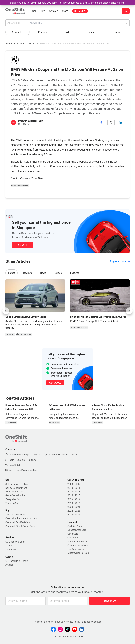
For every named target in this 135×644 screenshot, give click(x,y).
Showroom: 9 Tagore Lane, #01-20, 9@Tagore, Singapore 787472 (43, 455)
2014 (70, 495)
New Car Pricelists (15, 515)
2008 (70, 484)
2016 (70, 499)
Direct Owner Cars (77, 530)
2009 (77, 484)
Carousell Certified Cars (18, 522)
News (117, 32)
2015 (77, 495)
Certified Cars (75, 526)
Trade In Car (12, 503)
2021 (77, 507)
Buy (43, 11)
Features (93, 32)
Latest (12, 273)
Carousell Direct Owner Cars (20, 526)
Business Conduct (92, 622)
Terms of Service (43, 622)
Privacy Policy (73, 622)
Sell (34, 11)
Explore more (120, 261)
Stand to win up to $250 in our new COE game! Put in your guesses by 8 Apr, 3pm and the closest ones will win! (67, 3)
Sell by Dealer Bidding (17, 484)
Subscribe (110, 601)
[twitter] (111, 122)
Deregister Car (13, 499)
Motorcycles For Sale (78, 553)
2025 (77, 515)
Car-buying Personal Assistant (21, 518)
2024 (70, 515)
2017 (77, 499)
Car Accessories (76, 549)
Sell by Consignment (16, 488)
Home (9, 44)
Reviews (43, 32)
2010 (70, 488)
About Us (59, 622)
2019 (77, 503)
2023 (77, 511)
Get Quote (23, 245)
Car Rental (73, 538)
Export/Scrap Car (14, 492)
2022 (70, 511)
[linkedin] (121, 122)
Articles (53, 11)
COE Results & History (17, 561)
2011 (77, 488)
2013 (77, 492)
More (65, 11)
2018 (70, 503)
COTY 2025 (80, 11)
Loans (9, 546)
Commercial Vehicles (78, 545)
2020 (70, 507)
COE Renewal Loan (15, 542)
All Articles (16, 23)
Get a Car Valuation (15, 495)
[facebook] (101, 122)
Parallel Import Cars (78, 542)
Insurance (10, 549)
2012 (70, 492)
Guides (67, 32)
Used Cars (73, 534)
